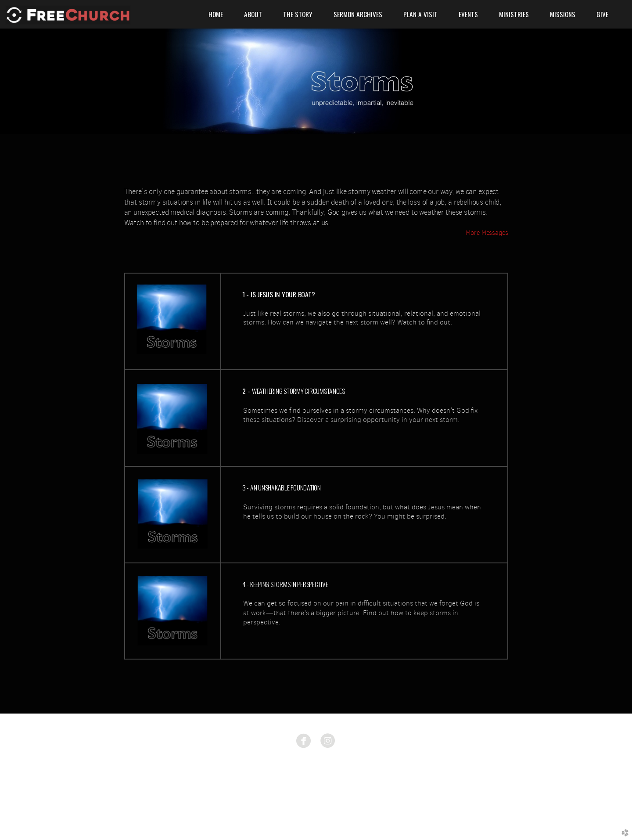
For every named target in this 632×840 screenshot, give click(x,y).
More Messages (487, 233)
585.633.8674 (316, 781)
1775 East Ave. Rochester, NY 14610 (316, 769)
